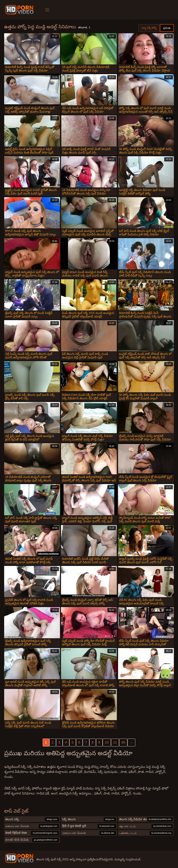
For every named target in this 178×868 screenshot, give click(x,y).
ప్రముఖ (167, 28)
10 (107, 742)
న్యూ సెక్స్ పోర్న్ (149, 28)
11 (115, 742)
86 (123, 742)
